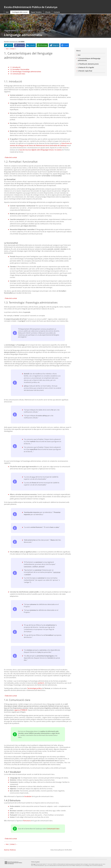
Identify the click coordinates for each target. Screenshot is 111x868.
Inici (7, 12)
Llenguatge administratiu (12, 31)
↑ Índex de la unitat (10, 157)
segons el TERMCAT (21, 710)
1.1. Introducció (15, 67)
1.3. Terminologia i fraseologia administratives (25, 72)
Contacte (57, 12)
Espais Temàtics (36, 12)
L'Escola (48, 12)
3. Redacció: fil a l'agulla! (86, 67)
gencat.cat (29, 3)
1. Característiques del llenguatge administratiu (89, 59)
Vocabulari (28, 796)
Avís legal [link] (33, 864)
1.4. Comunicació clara (17, 74)
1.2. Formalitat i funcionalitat (20, 69)
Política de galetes (35, 862)
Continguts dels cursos (20, 12)
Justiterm (41, 683)
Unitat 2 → (14, 49)
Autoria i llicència (10, 850)
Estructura (27, 821)
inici (79, 55)
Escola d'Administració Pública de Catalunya (31, 7)
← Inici (6, 49)
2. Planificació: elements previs (88, 64)
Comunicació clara (53, 829)
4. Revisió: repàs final (85, 71)
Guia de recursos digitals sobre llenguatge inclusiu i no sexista (41, 150)
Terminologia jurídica (35, 688)
